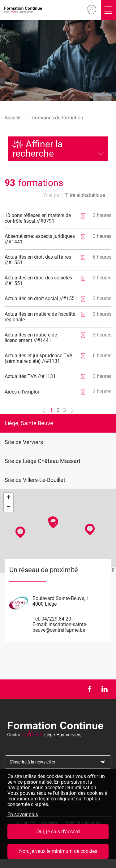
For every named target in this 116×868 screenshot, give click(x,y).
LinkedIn (104, 689)
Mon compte (91, 10)
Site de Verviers (24, 442)
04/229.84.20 (56, 619)
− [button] (9, 507)
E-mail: (40, 624)
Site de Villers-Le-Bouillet (35, 480)
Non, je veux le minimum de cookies (58, 851)
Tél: (36, 619)
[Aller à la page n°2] (72, 410)
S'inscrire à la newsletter (32, 762)
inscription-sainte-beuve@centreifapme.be (60, 627)
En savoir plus (23, 815)
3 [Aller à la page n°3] (64, 410)
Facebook (89, 689)
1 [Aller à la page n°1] (52, 410)
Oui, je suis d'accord (58, 832)
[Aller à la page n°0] (44, 410)
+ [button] (9, 498)
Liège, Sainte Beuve (29, 423)
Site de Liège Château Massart (43, 461)
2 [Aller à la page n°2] (58, 410)
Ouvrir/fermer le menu (109, 10)
